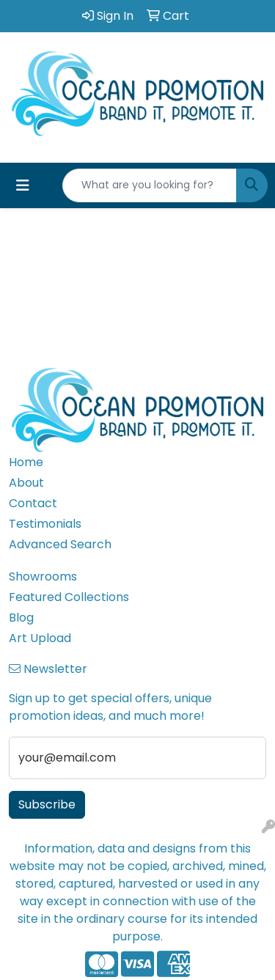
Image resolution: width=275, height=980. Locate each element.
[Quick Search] (150, 185)
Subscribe (47, 804)
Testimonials (45, 524)
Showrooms (43, 576)
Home (26, 462)
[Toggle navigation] (23, 185)
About (26, 483)
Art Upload (40, 638)
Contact (33, 503)
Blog (21, 618)
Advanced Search (60, 544)
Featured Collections (69, 597)
